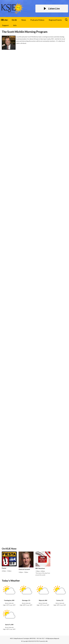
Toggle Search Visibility (66, 20)
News (24, 20)
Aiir (47, 641)
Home (5, 20)
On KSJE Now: (9, 549)
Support (5, 25)
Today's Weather (11, 581)
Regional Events (55, 20)
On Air (14, 20)
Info (15, 25)
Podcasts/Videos (37, 20)
